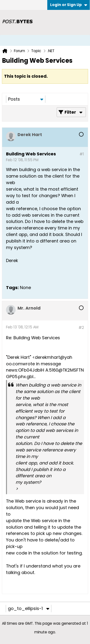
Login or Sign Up (69, 5)
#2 (81, 328)
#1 (82, 154)
